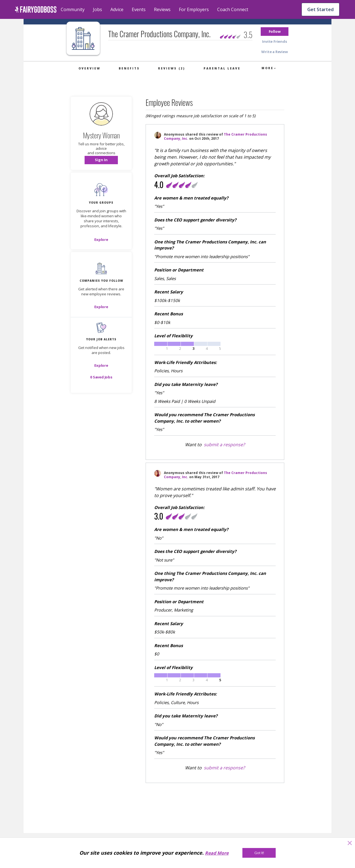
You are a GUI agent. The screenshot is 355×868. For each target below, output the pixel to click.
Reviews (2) (172, 68)
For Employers (194, 9)
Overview (89, 68)
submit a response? (224, 445)
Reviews (162, 9)
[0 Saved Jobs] (101, 377)
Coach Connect (233, 9)
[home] (36, 9)
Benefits (129, 68)
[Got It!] (259, 853)
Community (73, 9)
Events (139, 9)
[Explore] (101, 240)
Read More (217, 853)
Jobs (97, 9)
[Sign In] (101, 160)
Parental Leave (222, 68)
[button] (275, 32)
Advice (117, 9)
